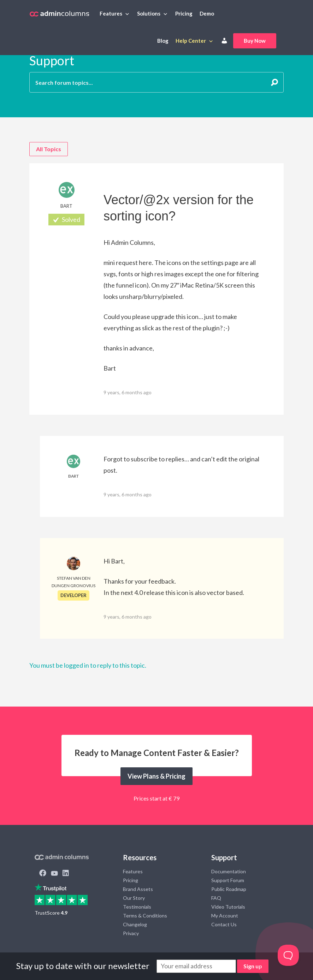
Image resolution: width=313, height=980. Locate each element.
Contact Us (224, 924)
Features (111, 13)
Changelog (135, 924)
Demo (207, 13)
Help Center (191, 41)
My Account (225, 916)
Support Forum (228, 880)
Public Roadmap (229, 889)
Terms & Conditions (145, 916)
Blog (163, 41)
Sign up (253, 966)
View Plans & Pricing (156, 776)
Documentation (229, 871)
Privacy (131, 933)
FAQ (216, 898)
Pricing (184, 13)
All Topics (49, 149)
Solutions (149, 13)
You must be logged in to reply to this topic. (88, 665)
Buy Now (255, 41)
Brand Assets (138, 889)
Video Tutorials (228, 907)
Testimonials (137, 907)
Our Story (134, 898)
